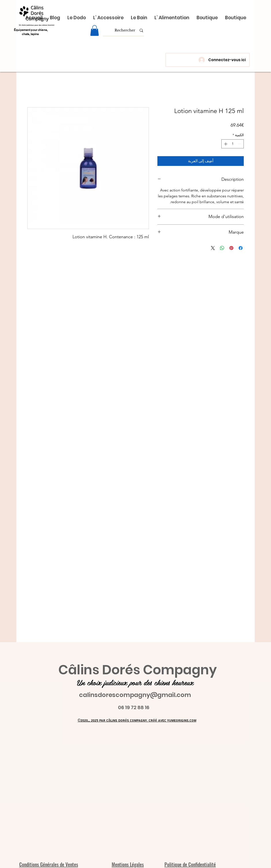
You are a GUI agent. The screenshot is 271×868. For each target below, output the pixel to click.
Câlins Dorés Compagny (138, 670)
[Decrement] (240, 144)
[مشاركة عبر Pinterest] (231, 248)
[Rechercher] (125, 30)
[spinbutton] (233, 144)
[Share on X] (213, 248)
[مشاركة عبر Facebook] (241, 248)
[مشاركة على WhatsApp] (222, 248)
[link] (95, 30)
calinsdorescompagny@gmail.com (135, 695)
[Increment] (225, 144)
